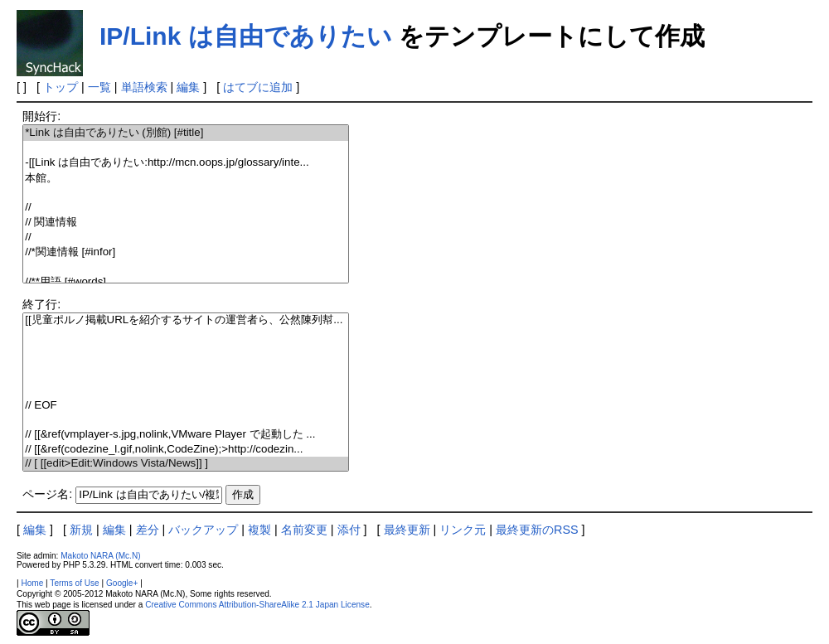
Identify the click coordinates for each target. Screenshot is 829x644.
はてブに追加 (258, 87)
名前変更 (304, 530)
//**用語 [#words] (186, 282)
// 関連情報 (186, 223)
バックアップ (203, 530)
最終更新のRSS (537, 530)
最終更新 (407, 530)
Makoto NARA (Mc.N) (100, 556)
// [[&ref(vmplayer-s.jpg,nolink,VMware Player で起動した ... (186, 435)
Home (32, 583)
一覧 (99, 87)
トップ (61, 87)
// (186, 208)
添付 (349, 530)
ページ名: (47, 494)
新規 (81, 530)
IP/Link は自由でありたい (246, 36)
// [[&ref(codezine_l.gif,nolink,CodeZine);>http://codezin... (186, 450)
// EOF (186, 406)
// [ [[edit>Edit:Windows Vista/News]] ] (186, 464)
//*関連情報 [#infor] (186, 252)
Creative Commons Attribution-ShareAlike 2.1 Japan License (257, 605)
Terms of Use (74, 583)
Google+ (122, 583)
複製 (259, 530)
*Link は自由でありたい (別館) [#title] (186, 133)
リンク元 (463, 530)
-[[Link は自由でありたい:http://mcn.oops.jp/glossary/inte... (186, 163)
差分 (148, 530)
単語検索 (144, 87)
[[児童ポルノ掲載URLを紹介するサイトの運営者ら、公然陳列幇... (186, 320)
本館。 (186, 179)
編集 (188, 87)
